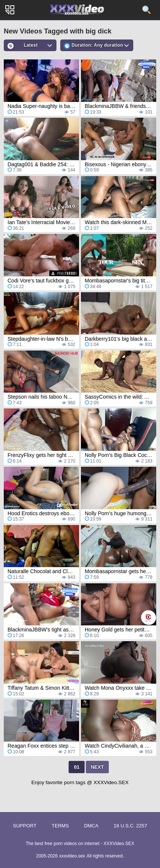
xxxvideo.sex (72, 856)
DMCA (91, 826)
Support (25, 826)
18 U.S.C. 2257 (130, 826)
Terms (60, 826)
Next (97, 767)
